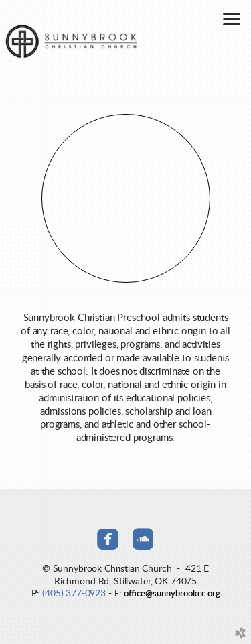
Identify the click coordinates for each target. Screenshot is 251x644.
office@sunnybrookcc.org (172, 594)
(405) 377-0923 (74, 593)
